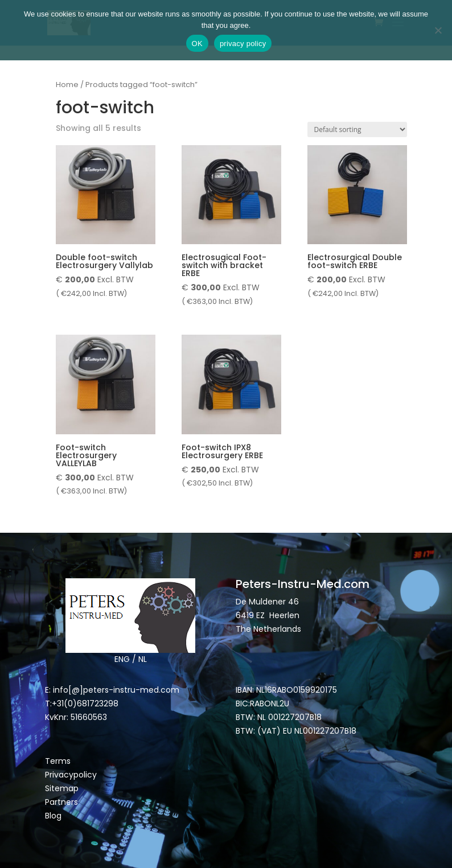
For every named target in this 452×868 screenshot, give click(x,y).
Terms (58, 761)
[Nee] (438, 30)
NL (143, 659)
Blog (53, 816)
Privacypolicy (71, 775)
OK (197, 44)
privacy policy (243, 44)
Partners (61, 802)
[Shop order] (357, 129)
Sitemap (63, 788)
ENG (122, 659)
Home (67, 85)
